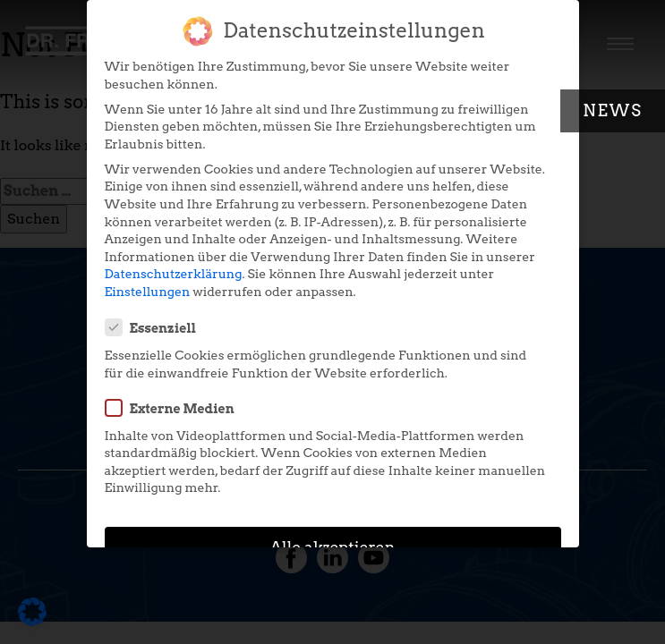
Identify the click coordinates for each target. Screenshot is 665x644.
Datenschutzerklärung (174, 265)
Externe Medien (175, 399)
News (613, 110)
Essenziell (157, 318)
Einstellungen (148, 283)
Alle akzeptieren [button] (333, 538)
